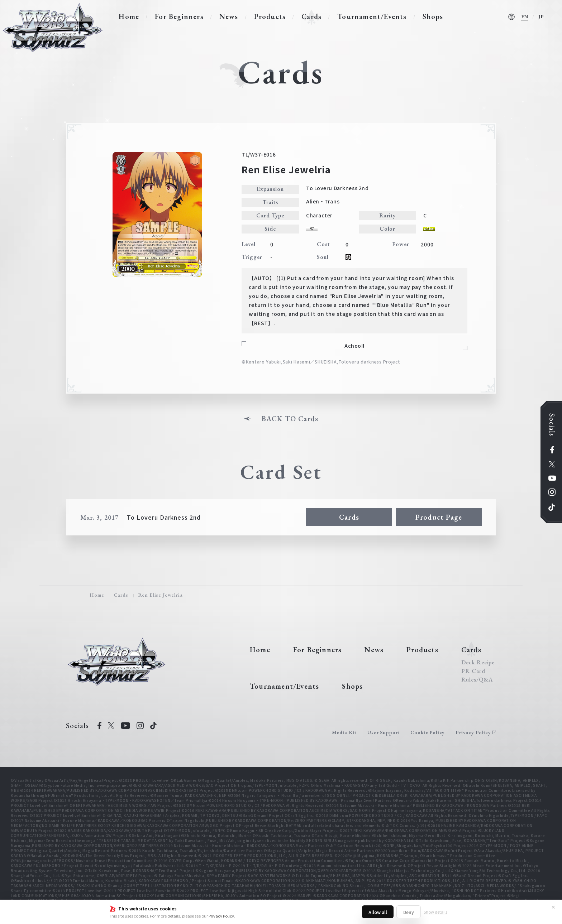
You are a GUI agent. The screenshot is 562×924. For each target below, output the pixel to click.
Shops (433, 16)
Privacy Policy (221, 916)
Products (270, 16)
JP (541, 16)
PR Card (473, 671)
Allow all (378, 912)
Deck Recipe (478, 663)
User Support (384, 732)
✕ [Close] (553, 907)
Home (129, 16)
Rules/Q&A (477, 680)
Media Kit (344, 732)
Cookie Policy (428, 732)
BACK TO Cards (290, 419)
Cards (311, 16)
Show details (435, 912)
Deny (409, 912)
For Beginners (179, 16)
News (229, 16)
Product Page (439, 517)
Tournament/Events (372, 16)
